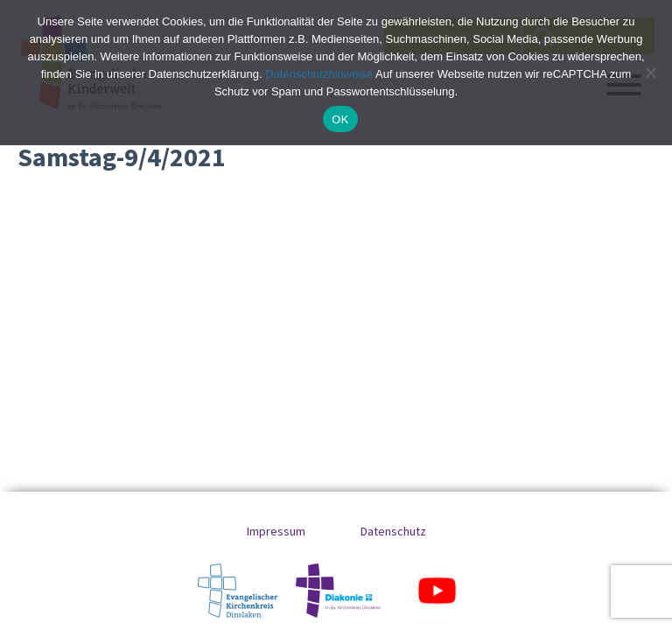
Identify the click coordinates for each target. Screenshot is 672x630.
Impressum (276, 531)
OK (340, 119)
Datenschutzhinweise (319, 74)
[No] (650, 73)
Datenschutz (393, 531)
